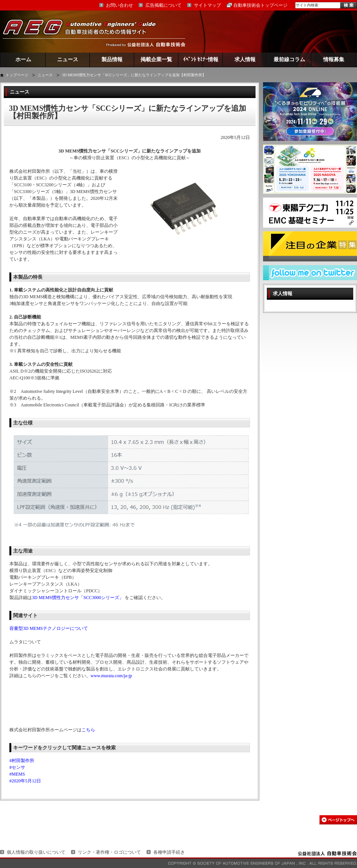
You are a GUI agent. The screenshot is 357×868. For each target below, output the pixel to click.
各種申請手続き (169, 852)
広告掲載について (163, 5)
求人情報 (245, 60)
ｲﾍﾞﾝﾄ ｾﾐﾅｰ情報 (201, 60)
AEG (84, 31)
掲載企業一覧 (156, 60)
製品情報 (112, 60)
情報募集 (334, 60)
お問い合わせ (120, 5)
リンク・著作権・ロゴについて (109, 852)
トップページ (17, 75)
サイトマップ (207, 5)
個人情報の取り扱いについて (36, 852)
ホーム (23, 60)
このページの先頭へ (338, 820)
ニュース (68, 60)
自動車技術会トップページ (260, 5)
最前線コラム (289, 60)
